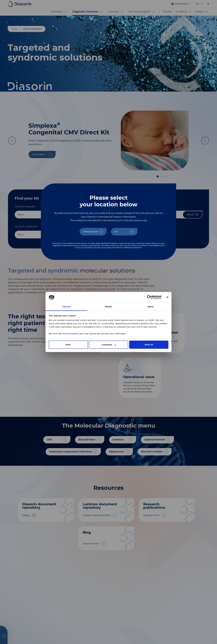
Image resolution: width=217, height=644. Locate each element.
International (90, 232)
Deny (68, 345)
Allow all (149, 345)
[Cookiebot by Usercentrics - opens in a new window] (149, 297)
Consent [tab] (67, 307)
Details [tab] (109, 307)
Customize (109, 345)
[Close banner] (167, 297)
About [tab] (151, 307)
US (116, 232)
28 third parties (71, 334)
